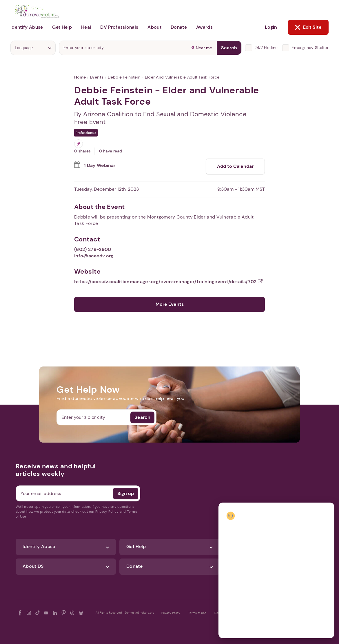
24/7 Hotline (266, 48)
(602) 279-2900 (93, 249)
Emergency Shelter (310, 48)
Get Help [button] (62, 27)
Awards (204, 27)
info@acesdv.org (94, 256)
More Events (170, 304)
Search (229, 48)
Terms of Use (197, 613)
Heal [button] (86, 27)
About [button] (154, 27)
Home (80, 77)
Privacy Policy (171, 613)
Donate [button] (179, 27)
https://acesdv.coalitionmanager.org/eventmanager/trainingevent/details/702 (168, 282)
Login (271, 27)
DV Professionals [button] (119, 27)
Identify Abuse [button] (27, 27)
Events (97, 77)
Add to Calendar (235, 166)
